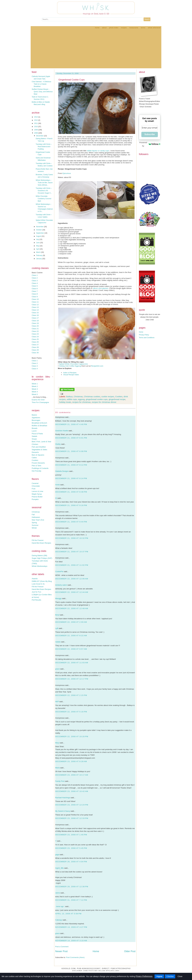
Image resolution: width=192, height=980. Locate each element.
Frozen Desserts (38, 463)
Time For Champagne (40, 402)
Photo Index (114, 28)
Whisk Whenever (154, 28)
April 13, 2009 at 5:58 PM (68, 914)
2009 (36, 130)
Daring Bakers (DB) (39, 555)
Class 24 (35, 337)
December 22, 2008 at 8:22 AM (71, 636)
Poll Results (36, 600)
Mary (57, 743)
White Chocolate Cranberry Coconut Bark (43, 199)
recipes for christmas (81, 402)
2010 (36, 127)
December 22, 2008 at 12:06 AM (72, 579)
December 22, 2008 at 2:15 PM (71, 695)
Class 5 (35, 286)
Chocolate (36, 486)
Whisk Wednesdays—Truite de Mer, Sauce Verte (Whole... (44, 183)
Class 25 (35, 339)
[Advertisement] (96, 50)
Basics (34, 415)
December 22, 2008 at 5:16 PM (71, 712)
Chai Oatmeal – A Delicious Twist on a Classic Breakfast (41, 84)
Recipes (124, 28)
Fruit (34, 489)
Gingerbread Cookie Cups (72, 80)
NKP (57, 702)
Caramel (35, 483)
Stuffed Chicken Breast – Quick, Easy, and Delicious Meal (42, 92)
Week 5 (35, 394)
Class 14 (35, 310)
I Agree (159, 976)
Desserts (35, 452)
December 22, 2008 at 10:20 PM (72, 737)
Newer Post (61, 951)
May (38, 246)
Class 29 (35, 350)
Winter (34, 528)
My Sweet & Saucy (63, 811)
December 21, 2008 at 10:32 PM (72, 538)
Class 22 (35, 331)
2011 (36, 123)
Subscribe (150, 134)
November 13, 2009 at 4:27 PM (71, 927)
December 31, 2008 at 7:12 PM (71, 900)
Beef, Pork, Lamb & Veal (41, 442)
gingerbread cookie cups (97, 399)
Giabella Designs (62, 471)
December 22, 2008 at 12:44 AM (72, 592)
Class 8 (35, 294)
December (40, 136)
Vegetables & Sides (39, 450)
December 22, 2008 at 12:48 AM (72, 608)
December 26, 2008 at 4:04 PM (71, 862)
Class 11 (35, 302)
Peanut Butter (37, 497)
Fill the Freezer (38, 540)
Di (56, 498)
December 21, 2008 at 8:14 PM (71, 478)
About (104, 28)
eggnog (81, 399)
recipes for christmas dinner (104, 402)
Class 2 (35, 278)
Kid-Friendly (36, 471)
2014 (36, 117)
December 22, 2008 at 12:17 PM (72, 679)
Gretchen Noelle (62, 431)
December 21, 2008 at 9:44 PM (71, 522)
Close (180, 976)
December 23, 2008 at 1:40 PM (71, 835)
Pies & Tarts (36, 466)
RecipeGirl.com (97, 366)
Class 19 (35, 323)
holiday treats (65, 402)
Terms (143, 28)
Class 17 (35, 318)
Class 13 (35, 307)
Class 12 (35, 305)
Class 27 (35, 345)
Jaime (58, 893)
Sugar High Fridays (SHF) (42, 558)
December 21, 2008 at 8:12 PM (71, 465)
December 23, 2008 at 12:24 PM (72, 805)
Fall (33, 515)
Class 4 (35, 283)
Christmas (36, 512)
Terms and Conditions (147, 338)
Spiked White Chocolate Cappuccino (73, 364)
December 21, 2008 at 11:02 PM (72, 565)
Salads (34, 436)
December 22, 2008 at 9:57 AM (71, 649)
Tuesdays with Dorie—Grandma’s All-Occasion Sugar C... (44, 191)
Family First (60, 781)
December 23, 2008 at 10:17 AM (72, 775)
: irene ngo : (60, 906)
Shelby (58, 444)
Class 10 (35, 299)
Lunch (34, 431)
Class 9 (35, 297)
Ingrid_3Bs (59, 868)
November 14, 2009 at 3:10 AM (71, 941)
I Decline (170, 976)
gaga (57, 855)
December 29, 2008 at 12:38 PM (72, 887)
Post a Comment (62, 947)
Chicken (35, 444)
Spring (34, 523)
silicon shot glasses (101, 288)
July (38, 239)
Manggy (58, 598)
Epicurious (67, 173)
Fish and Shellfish (39, 447)
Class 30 (35, 353)
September (40, 233)
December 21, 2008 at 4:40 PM (71, 424)
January (39, 259)
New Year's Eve (38, 520)
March (39, 252)
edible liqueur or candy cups (98, 151)
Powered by (150, 144)
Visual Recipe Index (71, 375)
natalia (58, 642)
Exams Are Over (38, 400)
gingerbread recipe (117, 399)
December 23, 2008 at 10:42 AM (72, 791)
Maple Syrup (37, 494)
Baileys (69, 396)
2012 (36, 120)
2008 (36, 133)
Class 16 (35, 315)
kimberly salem (61, 585)
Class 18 (35, 321)
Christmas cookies (92, 396)
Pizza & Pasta (37, 434)
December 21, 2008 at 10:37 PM (72, 552)
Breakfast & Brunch (39, 423)
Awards (35, 579)
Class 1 (35, 275)
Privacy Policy (144, 335)
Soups (34, 439)
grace (57, 669)
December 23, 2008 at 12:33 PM (72, 818)
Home (97, 28)
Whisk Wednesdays (40, 566)
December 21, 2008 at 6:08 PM (71, 451)
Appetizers (36, 418)
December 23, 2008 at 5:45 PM (71, 848)
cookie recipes (108, 396)
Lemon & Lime (37, 491)
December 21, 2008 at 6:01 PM (71, 438)
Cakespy (59, 920)
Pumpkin (35, 499)
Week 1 (35, 384)
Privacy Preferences (144, 976)
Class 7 (35, 291)
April (38, 249)
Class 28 (35, 347)
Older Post (130, 951)
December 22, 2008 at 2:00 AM (71, 622)
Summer (35, 525)
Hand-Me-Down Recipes (41, 543)
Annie (57, 485)
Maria (57, 768)
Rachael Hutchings (63, 798)
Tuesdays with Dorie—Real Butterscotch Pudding (44, 147)
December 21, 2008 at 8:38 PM (71, 492)
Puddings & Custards (40, 468)
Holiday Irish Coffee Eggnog (70, 366)
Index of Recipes (70, 373)
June (38, 243)
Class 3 (35, 281)
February (40, 255)
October (39, 230)
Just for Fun (36, 592)
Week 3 (35, 389)
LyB (57, 628)
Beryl (57, 615)
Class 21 (35, 329)
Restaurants (134, 28)
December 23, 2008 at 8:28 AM (71, 761)
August (39, 236)
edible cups (72, 399)
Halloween (36, 517)
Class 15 (35, 313)
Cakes (34, 458)
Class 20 (35, 326)
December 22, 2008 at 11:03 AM (72, 663)
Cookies (35, 460)
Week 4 (35, 392)
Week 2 (35, 386)
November (40, 227)
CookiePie (59, 571)
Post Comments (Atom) (75, 957)
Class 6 (35, 289)
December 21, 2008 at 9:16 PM (71, 505)
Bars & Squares (38, 455)
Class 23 (35, 334)
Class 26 (35, 342)
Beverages (36, 420)
